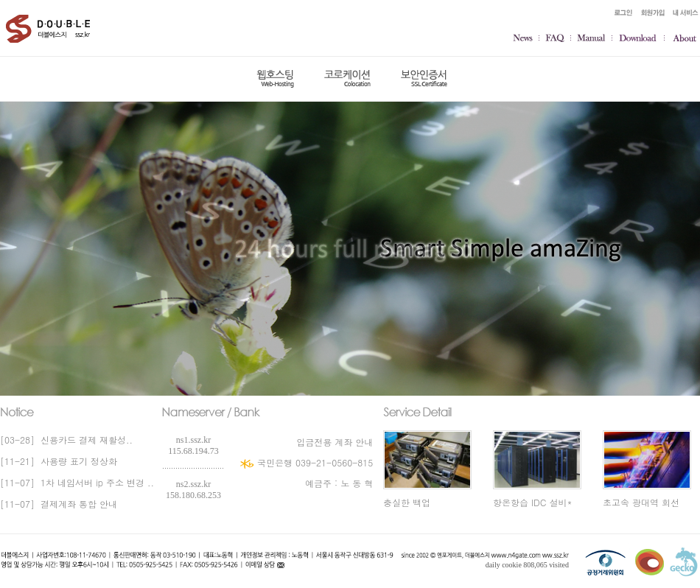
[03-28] (17, 440)
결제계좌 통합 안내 (76, 504)
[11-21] (17, 461)
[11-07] (17, 482)
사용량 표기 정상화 (76, 461)
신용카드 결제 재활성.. (84, 440)
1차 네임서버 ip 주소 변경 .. (94, 482)
